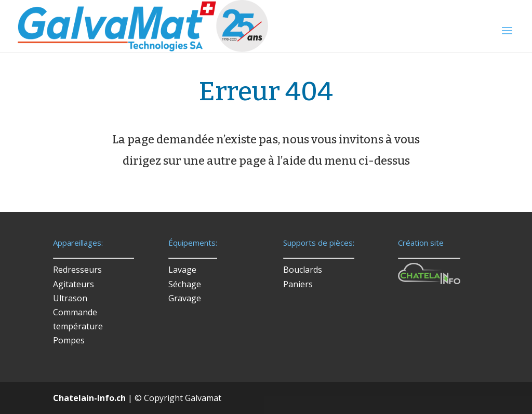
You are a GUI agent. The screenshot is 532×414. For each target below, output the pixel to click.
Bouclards (303, 270)
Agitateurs (74, 284)
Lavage (182, 270)
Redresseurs (77, 270)
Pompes (69, 340)
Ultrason (70, 298)
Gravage (185, 298)
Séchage (185, 284)
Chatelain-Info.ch (89, 398)
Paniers (298, 284)
